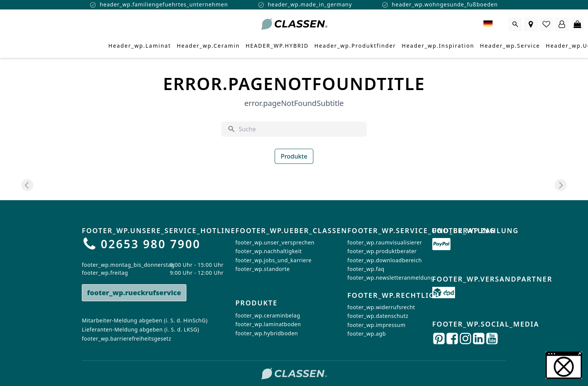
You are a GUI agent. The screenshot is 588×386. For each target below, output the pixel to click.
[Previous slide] (27, 185)
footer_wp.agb (367, 334)
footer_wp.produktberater (382, 251)
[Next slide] (561, 185)
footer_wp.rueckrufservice (134, 293)
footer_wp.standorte (263, 269)
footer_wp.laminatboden (268, 325)
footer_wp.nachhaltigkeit (268, 251)
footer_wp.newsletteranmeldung (391, 278)
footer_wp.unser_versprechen (275, 242)
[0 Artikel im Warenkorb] (577, 24)
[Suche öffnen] (515, 24)
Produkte (294, 156)
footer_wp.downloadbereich (385, 260)
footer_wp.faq (366, 269)
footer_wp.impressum (376, 325)
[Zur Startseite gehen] (294, 24)
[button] (564, 365)
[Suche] (300, 129)
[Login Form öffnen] (562, 24)
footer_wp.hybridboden (267, 334)
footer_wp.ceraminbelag (268, 316)
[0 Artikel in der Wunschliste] (546, 24)
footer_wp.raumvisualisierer (385, 242)
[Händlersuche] (531, 24)
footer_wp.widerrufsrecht (381, 307)
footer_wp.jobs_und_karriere (273, 260)
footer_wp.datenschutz (378, 316)
